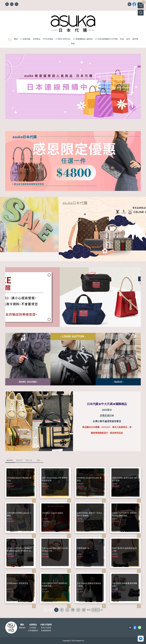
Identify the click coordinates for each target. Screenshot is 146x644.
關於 (22, 625)
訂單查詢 (33, 628)
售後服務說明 (46, 631)
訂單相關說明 (33, 631)
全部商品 (33, 625)
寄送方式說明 (46, 628)
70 (73, 610)
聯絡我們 (22, 628)
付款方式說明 (46, 625)
